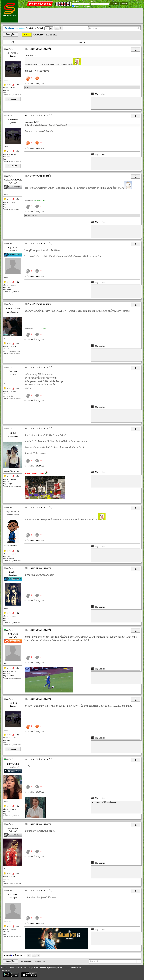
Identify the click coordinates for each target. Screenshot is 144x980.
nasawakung (13, 828)
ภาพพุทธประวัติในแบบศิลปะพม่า (106, 802)
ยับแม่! (13, 433)
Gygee (27, 87)
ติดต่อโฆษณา (76, 968)
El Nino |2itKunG (31, 215)
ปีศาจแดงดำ (13, 764)
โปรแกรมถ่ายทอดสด (23, 968)
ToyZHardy (13, 248)
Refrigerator (13, 895)
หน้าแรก (4, 968)
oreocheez (13, 703)
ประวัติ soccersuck (63, 968)
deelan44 (13, 371)
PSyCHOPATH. (13, 512)
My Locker (98, 94)
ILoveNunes (13, 53)
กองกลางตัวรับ (13, 309)
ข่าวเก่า (11, 968)
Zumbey (13, 572)
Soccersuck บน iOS (40, 201)
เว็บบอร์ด (53, 968)
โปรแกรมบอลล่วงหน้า (40, 968)
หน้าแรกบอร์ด (38, 35)
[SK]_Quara (13, 634)
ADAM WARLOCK (13, 180)
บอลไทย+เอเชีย (51, 35)
